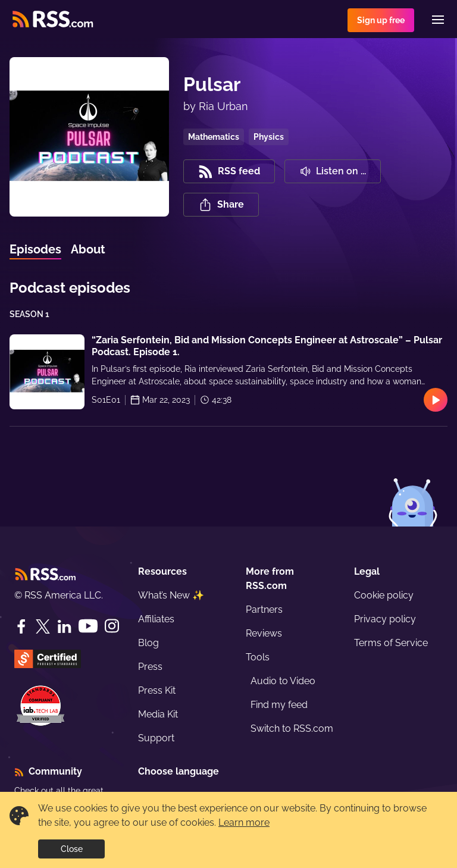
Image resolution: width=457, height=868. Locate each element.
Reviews (264, 633)
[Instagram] (112, 626)
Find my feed (279, 705)
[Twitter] (43, 626)
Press (150, 667)
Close (72, 849)
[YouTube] (88, 626)
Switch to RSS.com (292, 728)
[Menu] (438, 20)
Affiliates (156, 619)
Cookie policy (384, 595)
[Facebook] (21, 626)
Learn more (244, 822)
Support (156, 738)
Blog (148, 643)
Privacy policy (385, 619)
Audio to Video (283, 681)
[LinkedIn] (64, 626)
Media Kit (158, 714)
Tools (258, 657)
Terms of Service (391, 643)
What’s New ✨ (171, 595)
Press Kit (157, 690)
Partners (264, 610)
